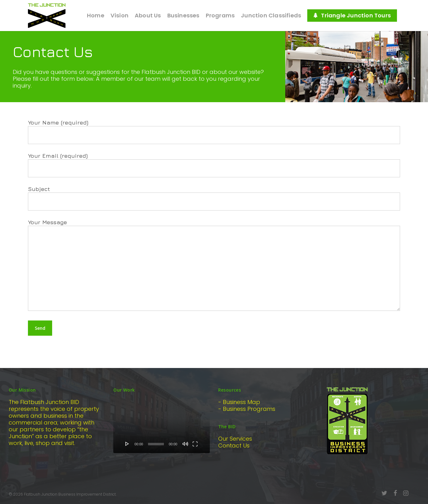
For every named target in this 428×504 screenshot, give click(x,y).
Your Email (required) (214, 165)
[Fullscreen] (195, 444)
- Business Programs (247, 409)
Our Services (235, 439)
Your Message (214, 266)
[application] (162, 426)
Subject (214, 198)
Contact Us (234, 445)
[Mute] (185, 444)
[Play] (127, 444)
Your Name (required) (214, 132)
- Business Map (239, 402)
